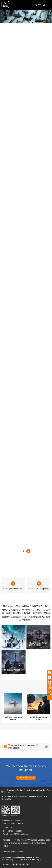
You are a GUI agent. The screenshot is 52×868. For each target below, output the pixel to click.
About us (10, 796)
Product (17, 796)
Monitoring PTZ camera (12, 821)
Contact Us (6, 799)
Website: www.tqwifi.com (13, 852)
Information (31, 796)
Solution (23, 796)
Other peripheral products (12, 824)
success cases (42, 796)
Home (4, 796)
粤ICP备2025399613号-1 (31, 860)
